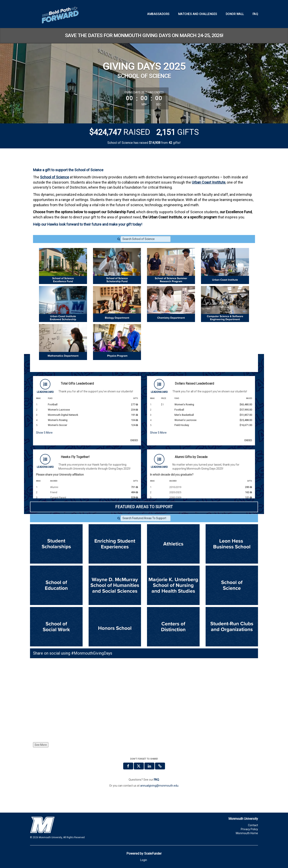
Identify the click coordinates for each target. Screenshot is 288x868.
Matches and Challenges (198, 14)
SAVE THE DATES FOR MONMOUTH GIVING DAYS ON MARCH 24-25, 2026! (144, 36)
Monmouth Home (247, 833)
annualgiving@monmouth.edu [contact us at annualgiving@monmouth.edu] (159, 786)
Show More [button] (44, 433)
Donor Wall (235, 14)
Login (144, 860)
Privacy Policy (249, 829)
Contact (253, 825)
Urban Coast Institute (209, 182)
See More (41, 745)
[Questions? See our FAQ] (156, 780)
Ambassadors (158, 14)
